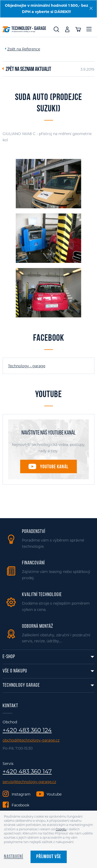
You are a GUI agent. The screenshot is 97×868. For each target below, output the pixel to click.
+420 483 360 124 (27, 730)
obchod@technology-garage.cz (31, 740)
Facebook (20, 805)
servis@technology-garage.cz (29, 782)
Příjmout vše (49, 857)
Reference (31, 49)
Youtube (54, 794)
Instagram (21, 794)
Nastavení (14, 857)
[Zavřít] (91, 8)
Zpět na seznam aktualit (28, 70)
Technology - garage (27, 366)
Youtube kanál (54, 467)
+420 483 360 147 (27, 772)
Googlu (61, 829)
